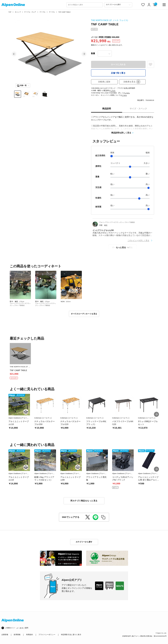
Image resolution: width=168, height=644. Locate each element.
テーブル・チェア (30, 12)
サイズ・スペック (138, 109)
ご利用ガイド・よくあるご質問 (16, 628)
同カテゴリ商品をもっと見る (84, 501)
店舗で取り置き (118, 73)
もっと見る (121, 247)
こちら (113, 91)
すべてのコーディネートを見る (84, 314)
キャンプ (18, 12)
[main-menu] (164, 5)
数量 (93, 53)
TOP (10, 12)
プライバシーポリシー (47, 635)
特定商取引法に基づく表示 (71, 635)
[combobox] (85, 5)
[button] (14, 54)
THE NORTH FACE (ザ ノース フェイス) (110, 20)
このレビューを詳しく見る (138, 240)
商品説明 (107, 109)
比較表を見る (132, 82)
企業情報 (5, 635)
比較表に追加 (104, 82)
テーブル (43, 12)
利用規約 (30, 635)
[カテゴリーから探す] (118, 5)
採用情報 (17, 635)
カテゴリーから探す (84, 542)
